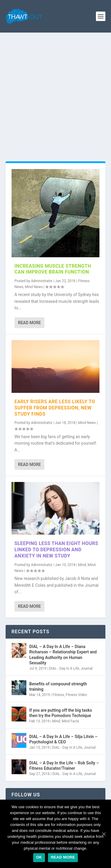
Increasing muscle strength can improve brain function (53, 269)
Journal (86, 668)
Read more (63, 857)
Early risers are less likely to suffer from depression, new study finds (55, 408)
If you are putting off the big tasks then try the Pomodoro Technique (61, 713)
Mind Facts (70, 721)
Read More (29, 323)
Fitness (58, 695)
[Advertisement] (55, 91)
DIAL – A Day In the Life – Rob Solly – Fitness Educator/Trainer (64, 766)
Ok (39, 857)
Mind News (34, 287)
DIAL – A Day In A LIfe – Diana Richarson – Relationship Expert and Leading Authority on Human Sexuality (63, 655)
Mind (82, 565)
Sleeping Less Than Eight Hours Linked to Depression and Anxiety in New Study (56, 550)
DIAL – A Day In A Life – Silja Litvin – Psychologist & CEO (63, 739)
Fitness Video (76, 695)
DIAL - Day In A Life (64, 668)
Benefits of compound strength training (58, 687)
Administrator (42, 281)
